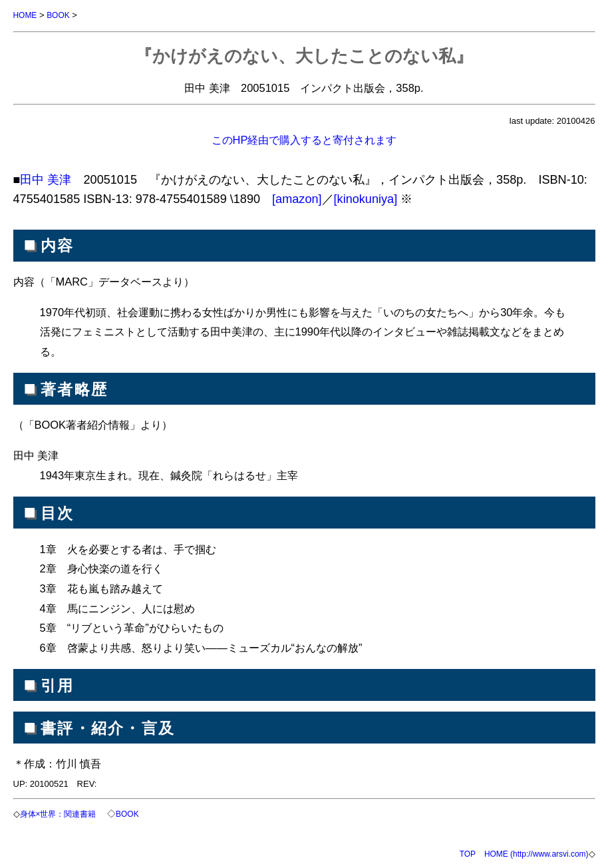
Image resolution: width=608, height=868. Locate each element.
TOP (456, 852)
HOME (26, 15)
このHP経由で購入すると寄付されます (304, 139)
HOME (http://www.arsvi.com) (530, 852)
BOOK (61, 15)
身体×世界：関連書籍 (64, 813)
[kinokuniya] (366, 198)
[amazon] (297, 198)
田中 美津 (46, 179)
